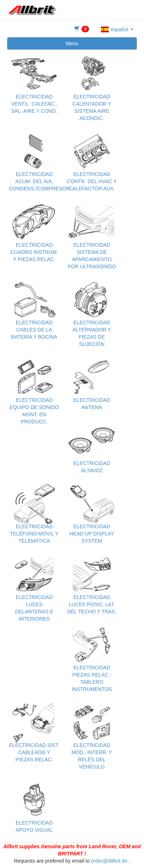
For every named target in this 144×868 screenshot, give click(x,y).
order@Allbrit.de (109, 861)
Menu (72, 43)
